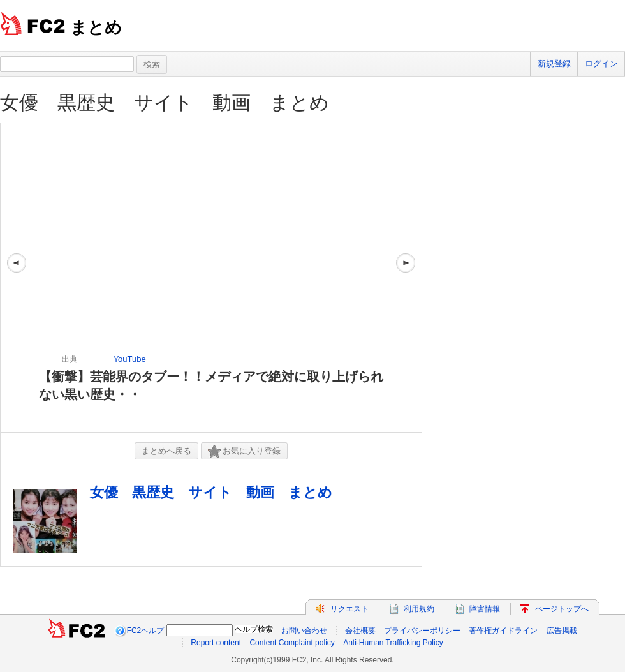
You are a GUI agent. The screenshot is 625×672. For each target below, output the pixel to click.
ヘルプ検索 (254, 629)
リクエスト (349, 609)
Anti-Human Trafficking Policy (393, 643)
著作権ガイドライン (503, 631)
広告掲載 (562, 631)
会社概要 (360, 631)
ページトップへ (562, 609)
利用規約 (419, 609)
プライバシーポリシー (422, 631)
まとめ (96, 27)
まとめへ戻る (166, 451)
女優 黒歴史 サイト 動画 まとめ (165, 102)
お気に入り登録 (244, 452)
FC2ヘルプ (146, 631)
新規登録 (554, 63)
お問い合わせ (304, 631)
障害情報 (485, 609)
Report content (216, 643)
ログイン (601, 63)
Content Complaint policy (292, 643)
